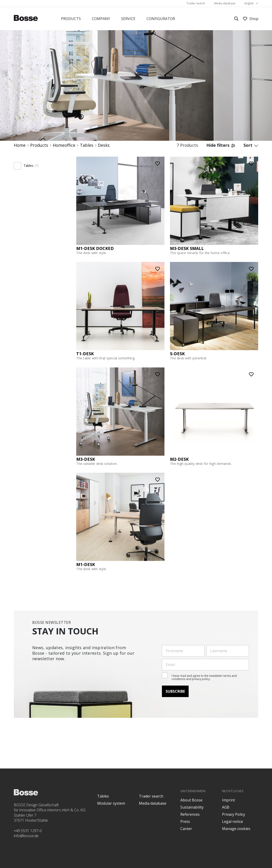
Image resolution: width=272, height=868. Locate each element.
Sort (251, 145)
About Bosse (191, 800)
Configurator (161, 19)
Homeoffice (64, 145)
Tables (87, 145)
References (190, 814)
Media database (225, 3)
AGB (226, 807)
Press (185, 821)
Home (20, 145)
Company (101, 19)
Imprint (228, 800)
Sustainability (192, 807)
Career (186, 829)
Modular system (111, 803)
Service (128, 19)
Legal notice (233, 821)
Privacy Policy (234, 814)
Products (71, 19)
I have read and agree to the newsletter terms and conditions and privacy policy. (204, 677)
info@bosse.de (26, 836)
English (249, 3)
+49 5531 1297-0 (28, 831)
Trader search (196, 3)
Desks (104, 145)
